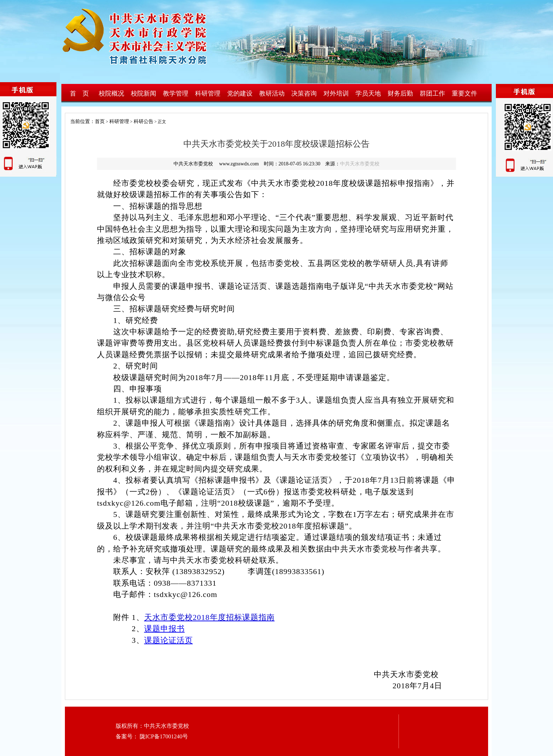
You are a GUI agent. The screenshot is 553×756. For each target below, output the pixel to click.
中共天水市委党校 (360, 164)
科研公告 (144, 121)
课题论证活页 (169, 640)
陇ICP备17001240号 (163, 736)
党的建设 (240, 93)
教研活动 (272, 93)
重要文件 (464, 93)
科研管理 (208, 93)
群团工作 (432, 93)
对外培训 (336, 93)
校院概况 (111, 93)
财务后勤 (400, 93)
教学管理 (176, 93)
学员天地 (368, 93)
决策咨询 (304, 93)
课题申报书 (165, 629)
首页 (100, 121)
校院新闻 (144, 93)
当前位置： (80, 121)
